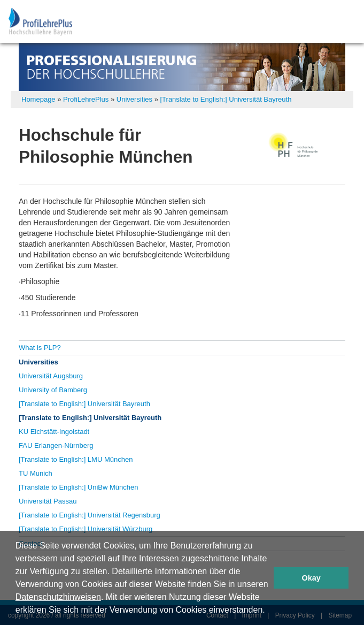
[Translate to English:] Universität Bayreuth (226, 99)
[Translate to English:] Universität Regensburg (90, 515)
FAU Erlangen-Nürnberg (56, 445)
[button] (269, 611)
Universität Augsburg (51, 376)
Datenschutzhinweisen (58, 597)
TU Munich (36, 473)
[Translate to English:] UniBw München (79, 487)
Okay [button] (311, 578)
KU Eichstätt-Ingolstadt (54, 432)
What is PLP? (40, 348)
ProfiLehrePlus (86, 99)
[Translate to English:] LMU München (76, 459)
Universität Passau (48, 501)
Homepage (38, 99)
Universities (134, 99)
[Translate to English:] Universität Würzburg (86, 529)
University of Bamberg (53, 390)
